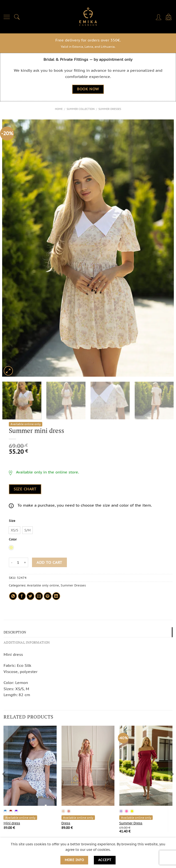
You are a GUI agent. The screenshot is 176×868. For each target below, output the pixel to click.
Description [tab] (14, 632)
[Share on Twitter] (30, 596)
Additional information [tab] (25, 642)
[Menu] (7, 17)
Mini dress (12, 822)
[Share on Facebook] (22, 596)
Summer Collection (81, 109)
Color (13, 539)
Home (59, 109)
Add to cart (49, 562)
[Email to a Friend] (39, 596)
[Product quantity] (18, 562)
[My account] (159, 17)
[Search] (17, 17)
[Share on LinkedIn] (56, 596)
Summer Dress (131, 822)
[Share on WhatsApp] (13, 596)
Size (12, 521)
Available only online (43, 585)
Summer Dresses (110, 109)
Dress (66, 822)
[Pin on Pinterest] (48, 596)
